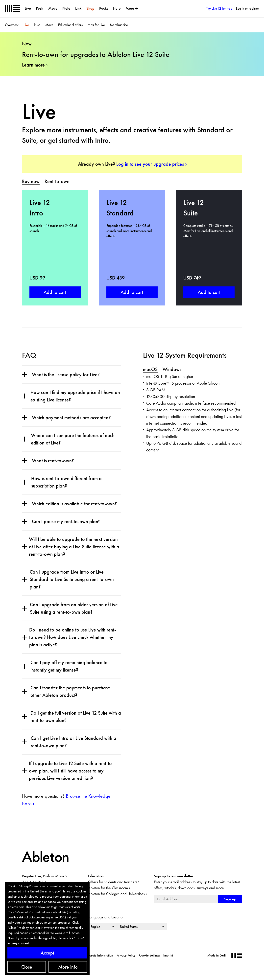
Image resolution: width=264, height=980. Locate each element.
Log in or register (248, 8)
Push (40, 8)
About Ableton (33, 882)
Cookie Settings (149, 955)
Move (53, 8)
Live (28, 8)
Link (78, 8)
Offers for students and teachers (113, 882)
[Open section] (24, 374)
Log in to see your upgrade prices (150, 164)
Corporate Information (98, 955)
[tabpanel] (132, 248)
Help (117, 8)
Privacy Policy (126, 955)
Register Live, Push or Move (43, 876)
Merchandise (119, 25)
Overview (12, 25)
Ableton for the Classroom (108, 888)
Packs (104, 8)
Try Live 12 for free (219, 8)
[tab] (31, 181)
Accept (47, 953)
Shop (90, 8)
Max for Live (96, 25)
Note (66, 8)
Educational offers (70, 25)
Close (27, 967)
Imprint (168, 955)
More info (68, 967)
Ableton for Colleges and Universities (116, 894)
